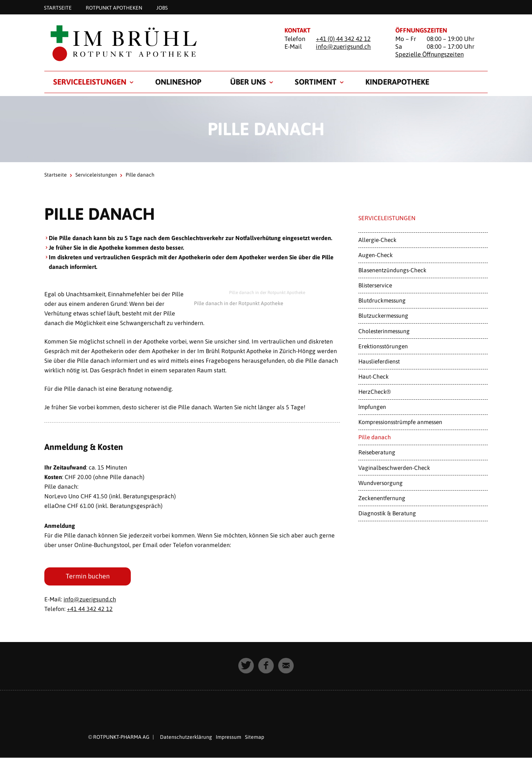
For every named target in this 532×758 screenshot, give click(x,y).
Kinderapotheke (397, 82)
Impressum (229, 737)
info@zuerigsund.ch (343, 47)
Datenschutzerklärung (186, 737)
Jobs (162, 7)
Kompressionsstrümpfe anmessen (400, 422)
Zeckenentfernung (382, 498)
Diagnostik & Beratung (387, 513)
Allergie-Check (377, 240)
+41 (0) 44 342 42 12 (343, 39)
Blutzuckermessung (383, 315)
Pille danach (375, 437)
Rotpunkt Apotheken (114, 7)
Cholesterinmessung (384, 331)
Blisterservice (375, 285)
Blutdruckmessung (382, 300)
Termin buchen (88, 576)
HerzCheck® (375, 392)
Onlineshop (178, 82)
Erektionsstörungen (383, 346)
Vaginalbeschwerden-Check (394, 468)
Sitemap (255, 737)
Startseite (58, 7)
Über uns (248, 82)
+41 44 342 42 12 (90, 609)
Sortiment (316, 82)
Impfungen (372, 407)
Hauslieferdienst (379, 361)
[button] (246, 666)
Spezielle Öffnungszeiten (429, 54)
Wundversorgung (381, 483)
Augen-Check (376, 255)
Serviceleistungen (90, 82)
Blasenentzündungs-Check (392, 270)
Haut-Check (374, 376)
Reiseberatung (377, 452)
